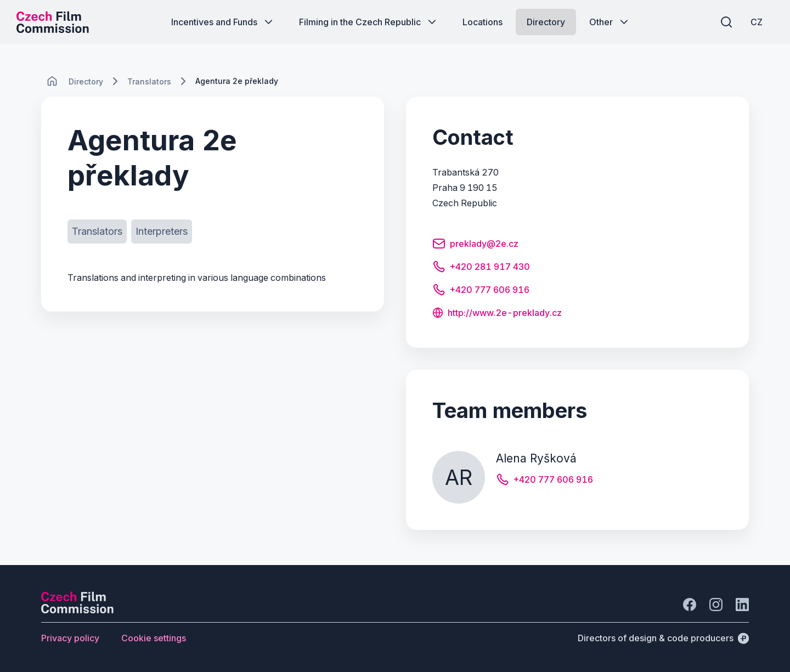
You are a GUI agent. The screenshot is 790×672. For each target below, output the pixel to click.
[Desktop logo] (53, 22)
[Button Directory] (546, 22)
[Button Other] (610, 22)
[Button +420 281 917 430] (481, 268)
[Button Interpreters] (162, 231)
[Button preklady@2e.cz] (475, 245)
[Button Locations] (483, 22)
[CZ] (757, 22)
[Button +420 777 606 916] (481, 291)
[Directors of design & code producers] (663, 638)
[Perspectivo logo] (77, 610)
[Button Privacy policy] (70, 638)
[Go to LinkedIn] (742, 605)
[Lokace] (86, 81)
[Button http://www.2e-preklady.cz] (497, 314)
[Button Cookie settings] (154, 638)
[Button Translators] (97, 231)
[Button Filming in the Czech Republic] (369, 22)
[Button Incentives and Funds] (223, 22)
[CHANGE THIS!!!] (52, 81)
